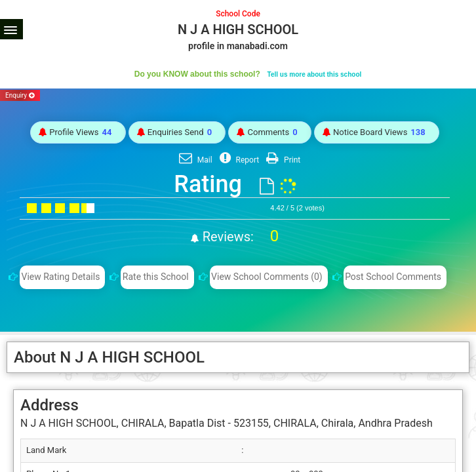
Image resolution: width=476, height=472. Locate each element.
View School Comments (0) (267, 277)
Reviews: (239, 237)
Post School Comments (393, 277)
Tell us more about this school (315, 74)
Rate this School (156, 277)
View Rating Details (60, 277)
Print (282, 160)
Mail (194, 160)
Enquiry (20, 95)
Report (238, 160)
